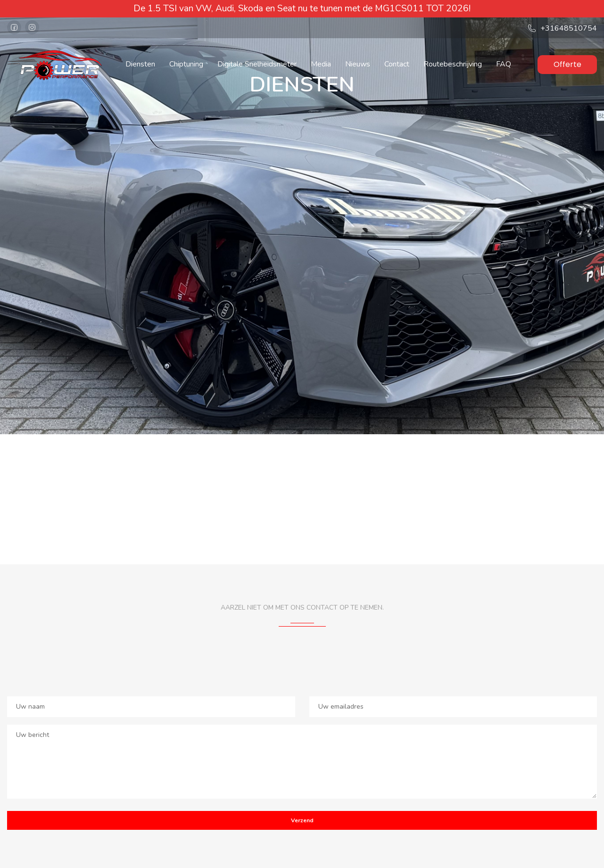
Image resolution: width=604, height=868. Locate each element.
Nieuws (358, 64)
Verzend (302, 820)
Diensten (140, 64)
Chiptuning (186, 64)
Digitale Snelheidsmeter (257, 64)
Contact (397, 64)
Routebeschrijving (453, 64)
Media (321, 64)
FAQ (504, 64)
